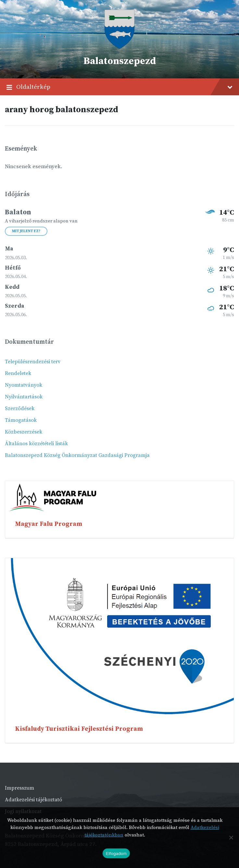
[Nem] (231, 837)
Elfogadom (116, 854)
